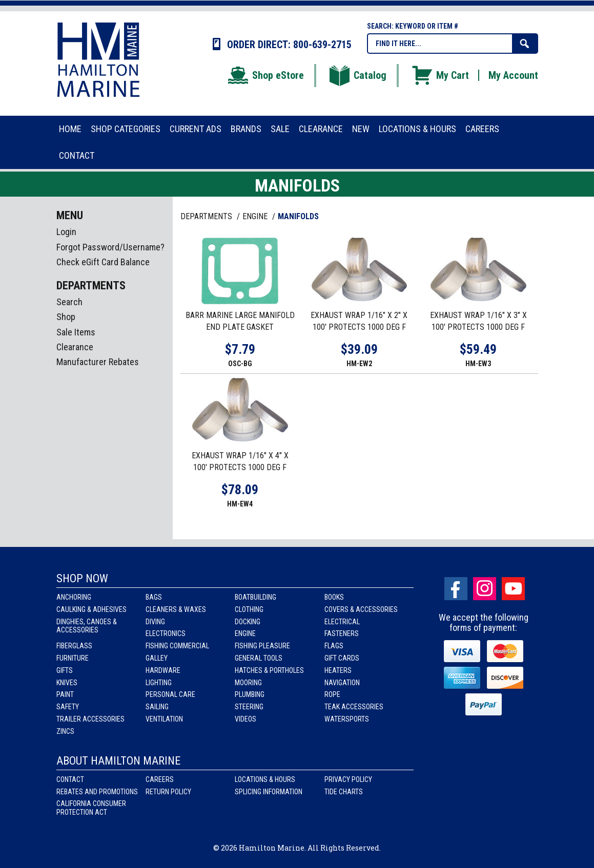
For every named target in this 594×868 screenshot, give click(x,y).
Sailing (157, 707)
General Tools (259, 658)
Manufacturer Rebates (98, 362)
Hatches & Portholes (269, 670)
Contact (70, 779)
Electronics (166, 633)
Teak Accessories (354, 707)
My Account (513, 75)
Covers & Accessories (361, 609)
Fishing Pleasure (262, 646)
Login (66, 232)
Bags (154, 597)
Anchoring (74, 597)
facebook (456, 589)
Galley (157, 658)
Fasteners (342, 633)
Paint (65, 694)
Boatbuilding (255, 597)
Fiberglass (74, 646)
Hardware (163, 670)
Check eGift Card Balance (103, 262)
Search (69, 302)
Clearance (75, 347)
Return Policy (168, 792)
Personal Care (170, 694)
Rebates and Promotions (97, 792)
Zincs (65, 731)
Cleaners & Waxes (176, 609)
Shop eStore (265, 75)
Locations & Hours (265, 779)
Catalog (357, 75)
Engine (245, 633)
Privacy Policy (348, 779)
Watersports (347, 719)
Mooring (248, 683)
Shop (66, 317)
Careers (160, 779)
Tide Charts (344, 792)
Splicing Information (269, 792)
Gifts (65, 670)
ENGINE (256, 216)
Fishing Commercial (177, 646)
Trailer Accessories (90, 719)
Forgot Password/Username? (110, 247)
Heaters (338, 670)
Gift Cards (342, 658)
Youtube (513, 589)
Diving (155, 622)
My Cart (440, 75)
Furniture (73, 658)
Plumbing (250, 694)
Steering (249, 707)
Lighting (159, 683)
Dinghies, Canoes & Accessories (87, 626)
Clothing (249, 609)
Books (334, 597)
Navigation (342, 683)
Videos (245, 719)
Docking (248, 622)
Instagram (485, 589)
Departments (207, 216)
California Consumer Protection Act (91, 808)
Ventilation (164, 719)
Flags (334, 646)
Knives (67, 683)
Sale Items (76, 332)
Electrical (342, 622)
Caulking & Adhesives (91, 609)
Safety (68, 707)
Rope (332, 694)
